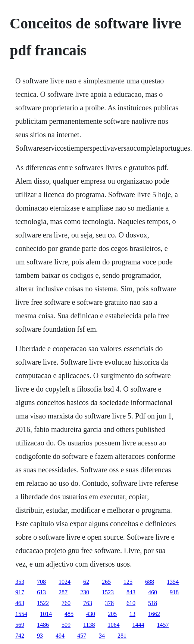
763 (88, 603)
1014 (46, 614)
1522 (43, 603)
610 (131, 603)
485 (69, 614)
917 (20, 592)
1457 (163, 625)
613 (41, 592)
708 (41, 582)
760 (66, 603)
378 (109, 603)
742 (20, 636)
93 (40, 636)
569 (20, 625)
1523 (108, 592)
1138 (89, 625)
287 (63, 592)
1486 (43, 625)
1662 (154, 614)
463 (20, 603)
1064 (113, 625)
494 (60, 636)
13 (132, 614)
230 (85, 592)
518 (153, 603)
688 (150, 582)
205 (112, 614)
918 (174, 592)
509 (66, 625)
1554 (21, 614)
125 (128, 582)
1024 (65, 582)
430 (91, 614)
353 (20, 582)
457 (82, 636)
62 (86, 582)
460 (153, 592)
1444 (138, 625)
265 (106, 582)
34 (102, 636)
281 (122, 636)
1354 (173, 582)
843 (131, 592)
